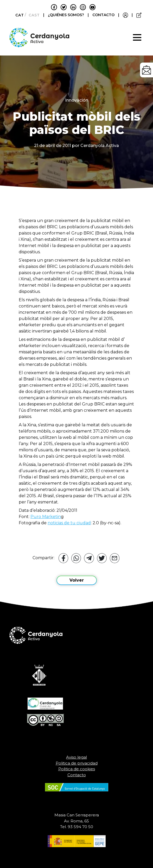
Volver (77, 580)
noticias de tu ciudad (69, 523)
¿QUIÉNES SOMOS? (66, 15)
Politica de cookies (77, 769)
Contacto (77, 775)
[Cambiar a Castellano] (33, 15)
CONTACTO (103, 15)
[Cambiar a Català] (18, 15)
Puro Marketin (46, 517)
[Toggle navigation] (137, 38)
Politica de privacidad (77, 763)
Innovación (77, 100)
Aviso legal (76, 757)
